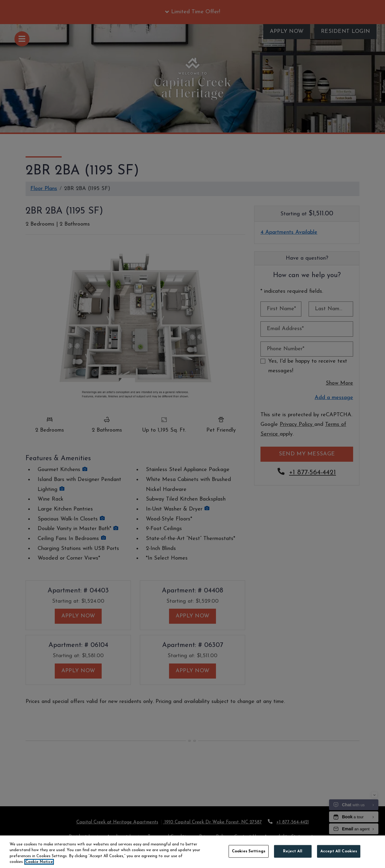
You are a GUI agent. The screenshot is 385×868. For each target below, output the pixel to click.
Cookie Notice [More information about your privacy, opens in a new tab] (39, 862)
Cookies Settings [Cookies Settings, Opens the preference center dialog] (249, 851)
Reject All (293, 851)
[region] (192, 852)
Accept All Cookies (339, 851)
